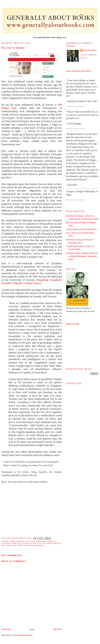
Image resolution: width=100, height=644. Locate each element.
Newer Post (6, 629)
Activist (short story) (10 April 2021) (81, 229)
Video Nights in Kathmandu (31, 545)
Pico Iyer (42, 543)
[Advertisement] (82, 347)
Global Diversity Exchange (22, 541)
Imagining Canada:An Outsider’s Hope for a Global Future (32, 282)
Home (32, 629)
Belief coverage (73, 324)
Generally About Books (50, 12)
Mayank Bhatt (90, 50)
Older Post (57, 629)
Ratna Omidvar (54, 543)
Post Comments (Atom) (23, 635)
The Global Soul (9, 545)
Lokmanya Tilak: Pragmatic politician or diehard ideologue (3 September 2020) (82, 256)
